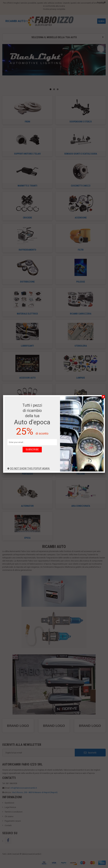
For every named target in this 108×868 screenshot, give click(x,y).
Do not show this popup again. (29, 468)
